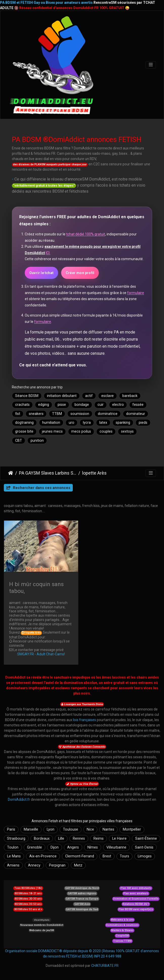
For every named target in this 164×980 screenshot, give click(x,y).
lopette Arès (94, 473)
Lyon (51, 829)
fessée (138, 405)
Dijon (55, 847)
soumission (80, 414)
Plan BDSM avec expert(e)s (136, 909)
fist (18, 414)
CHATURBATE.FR (105, 966)
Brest (107, 856)
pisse (62, 405)
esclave (108, 396)
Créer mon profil (80, 273)
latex (103, 423)
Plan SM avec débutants (136, 888)
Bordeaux (42, 839)
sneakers (36, 414)
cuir (101, 405)
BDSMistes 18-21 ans (28, 893)
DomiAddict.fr (19, 799)
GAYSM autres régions (82, 893)
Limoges (145, 856)
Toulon (13, 847)
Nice (90, 829)
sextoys (127, 431)
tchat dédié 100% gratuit (86, 234)
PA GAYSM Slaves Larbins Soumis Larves (48, 473)
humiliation (51, 423)
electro (118, 405)
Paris (11, 829)
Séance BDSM (27, 396)
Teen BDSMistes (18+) (28, 888)
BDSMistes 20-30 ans (28, 899)
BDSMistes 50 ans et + (28, 909)
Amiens (13, 865)
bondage (82, 405)
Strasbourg (16, 839)
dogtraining (24, 423)
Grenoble (34, 847)
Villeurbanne (116, 847)
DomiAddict (11, 473)
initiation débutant (62, 396)
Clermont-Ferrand (80, 856)
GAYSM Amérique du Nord (82, 888)
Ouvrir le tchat (41, 273)
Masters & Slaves (122, 930)
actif (89, 396)
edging (44, 405)
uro (72, 423)
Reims (99, 839)
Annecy (34, 865)
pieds (143, 423)
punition (37, 441)
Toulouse (71, 829)
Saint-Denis (144, 847)
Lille (61, 839)
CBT (19, 441)
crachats (22, 405)
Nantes (108, 829)
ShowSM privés (42, 920)
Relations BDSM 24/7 (136, 904)
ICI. (48, 253)
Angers (73, 847)
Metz (78, 865)
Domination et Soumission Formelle (136, 899)
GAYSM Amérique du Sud (82, 909)
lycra (87, 423)
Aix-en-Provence (43, 856)
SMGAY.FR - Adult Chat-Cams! (41, 654)
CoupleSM (122, 936)
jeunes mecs (52, 431)
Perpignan (57, 865)
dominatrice (108, 414)
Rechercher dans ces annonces (38, 488)
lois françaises (85, 720)
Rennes (79, 839)
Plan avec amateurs (136, 893)
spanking (123, 423)
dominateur (136, 414)
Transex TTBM (122, 941)
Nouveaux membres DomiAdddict (42, 925)
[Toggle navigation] (151, 65)
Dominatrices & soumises (122, 925)
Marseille (31, 829)
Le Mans (14, 856)
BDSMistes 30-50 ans (28, 904)
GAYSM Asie (82, 904)
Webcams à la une (122, 920)
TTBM (57, 414)
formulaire (136, 293)
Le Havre (119, 839)
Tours (124, 856)
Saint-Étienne (146, 839)
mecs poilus (81, 431)
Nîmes (93, 847)
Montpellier (132, 829)
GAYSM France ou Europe (82, 899)
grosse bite (24, 431)
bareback (130, 396)
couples (106, 431)
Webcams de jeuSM (42, 930)
